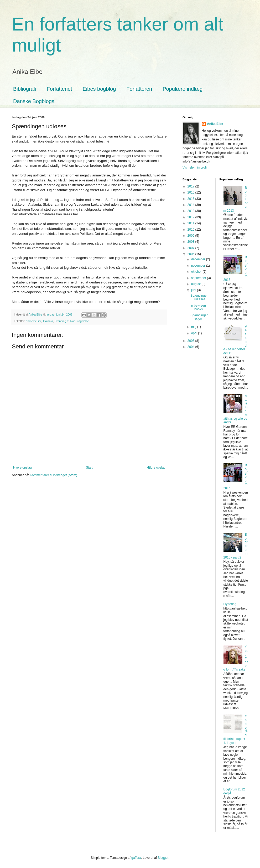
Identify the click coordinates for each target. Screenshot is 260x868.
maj (194, 327)
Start (89, 468)
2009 (191, 236)
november (199, 266)
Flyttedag (230, 604)
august (196, 284)
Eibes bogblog (99, 89)
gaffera (136, 858)
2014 (191, 205)
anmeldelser (34, 321)
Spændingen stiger (199, 317)
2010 (191, 230)
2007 (191, 248)
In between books (198, 307)
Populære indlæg (183, 89)
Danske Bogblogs (34, 101)
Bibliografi (25, 89)
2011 (191, 223)
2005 (191, 341)
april (195, 333)
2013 (191, 211)
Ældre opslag (156, 468)
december (199, 259)
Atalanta (48, 321)
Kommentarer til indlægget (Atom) (54, 475)
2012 (191, 217)
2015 (191, 199)
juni (194, 290)
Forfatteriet (59, 89)
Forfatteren (139, 89)
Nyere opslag (22, 468)
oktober (197, 272)
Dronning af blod (65, 321)
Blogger (163, 858)
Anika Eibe (215, 124)
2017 (191, 186)
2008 (191, 242)
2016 (191, 192)
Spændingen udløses (199, 297)
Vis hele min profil (195, 167)
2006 (191, 254)
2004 (191, 347)
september (199, 278)
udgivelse (83, 321)
